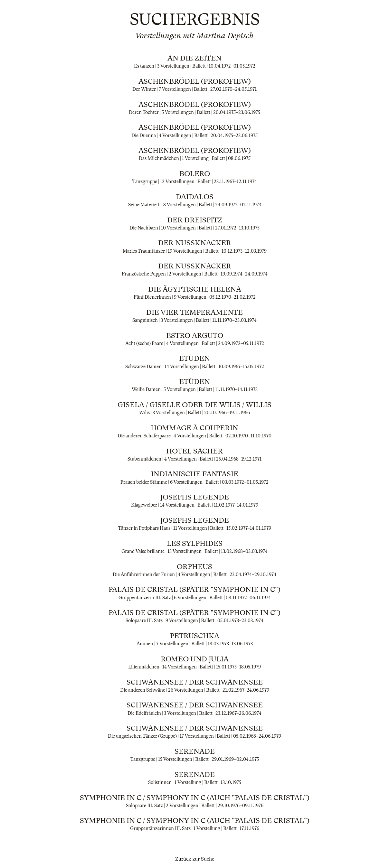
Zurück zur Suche (195, 859)
